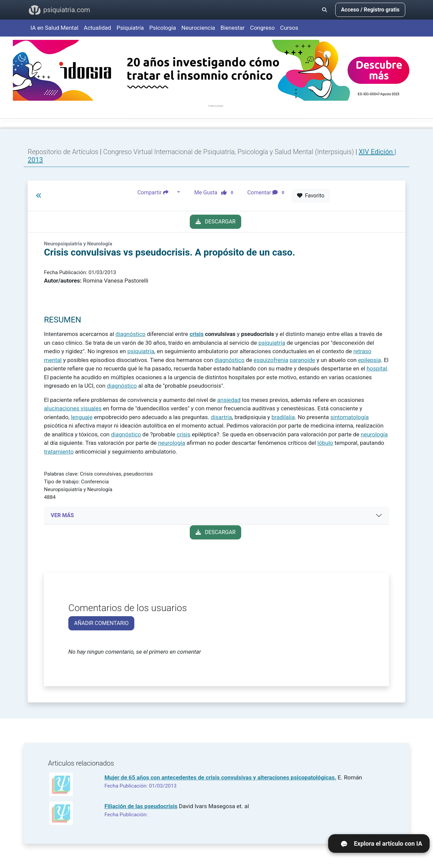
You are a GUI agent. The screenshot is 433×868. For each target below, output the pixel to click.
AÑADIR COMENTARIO (101, 623)
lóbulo (325, 443)
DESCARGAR (216, 222)
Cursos (289, 28)
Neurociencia (198, 28)
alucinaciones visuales (73, 408)
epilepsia (369, 360)
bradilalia (283, 417)
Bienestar (233, 28)
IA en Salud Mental (54, 28)
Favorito (311, 196)
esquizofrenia (271, 360)
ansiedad (229, 400)
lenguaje (82, 417)
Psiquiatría (130, 28)
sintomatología (350, 417)
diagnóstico (130, 334)
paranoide (302, 360)
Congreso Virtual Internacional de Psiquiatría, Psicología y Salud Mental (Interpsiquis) (229, 152)
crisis (197, 334)
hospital (377, 368)
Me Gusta (216, 192)
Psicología (163, 28)
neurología (374, 434)
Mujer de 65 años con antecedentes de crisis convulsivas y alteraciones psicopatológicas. (220, 777)
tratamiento (59, 452)
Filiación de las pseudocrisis (141, 806)
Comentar (267, 192)
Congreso (262, 28)
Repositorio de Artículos (63, 152)
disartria (221, 417)
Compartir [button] (157, 192)
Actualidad (98, 28)
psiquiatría (272, 343)
